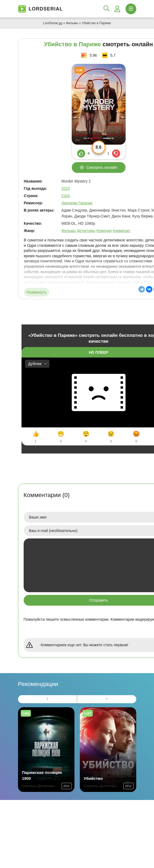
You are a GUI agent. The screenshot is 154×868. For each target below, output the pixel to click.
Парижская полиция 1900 (42, 775)
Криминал (122, 231)
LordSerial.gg (53, 23)
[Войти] (117, 9)
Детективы (86, 231)
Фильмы (72, 23)
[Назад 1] (48, 699)
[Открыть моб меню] (131, 9)
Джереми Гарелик (77, 203)
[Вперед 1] (107, 699)
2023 (66, 188)
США (66, 196)
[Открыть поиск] (106, 9)
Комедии (104, 231)
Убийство (93, 778)
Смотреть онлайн (102, 167)
